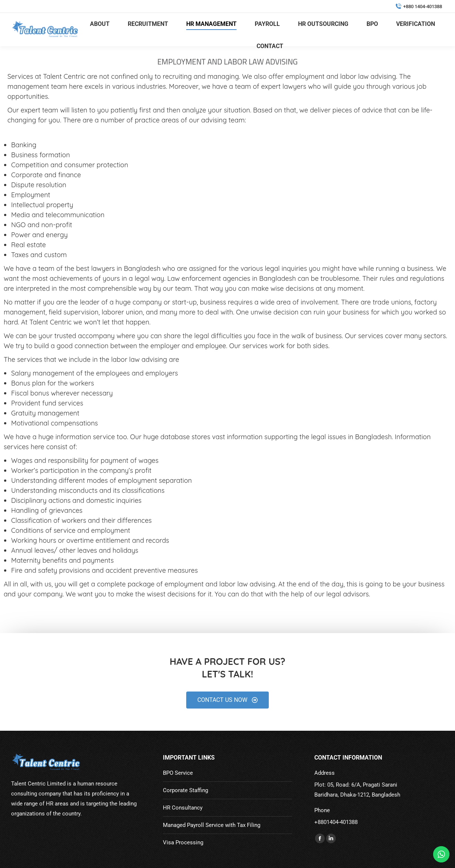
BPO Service (178, 773)
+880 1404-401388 (419, 6)
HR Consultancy (183, 808)
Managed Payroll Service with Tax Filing (212, 825)
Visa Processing (183, 842)
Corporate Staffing (185, 790)
